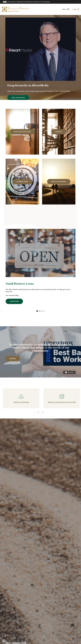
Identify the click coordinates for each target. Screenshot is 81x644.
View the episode (20, 95)
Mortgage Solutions (22, 132)
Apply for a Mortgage (20, 402)
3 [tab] (43, 311)
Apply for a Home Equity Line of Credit (61, 402)
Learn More (16, 301)
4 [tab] (44, 311)
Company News (22, 182)
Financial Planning (59, 182)
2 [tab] (41, 311)
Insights (59, 132)
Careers (15, 358)
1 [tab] (40, 311)
